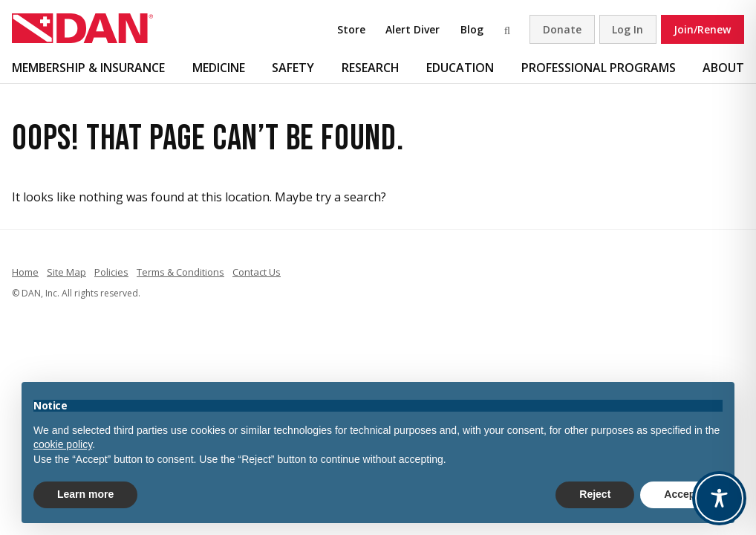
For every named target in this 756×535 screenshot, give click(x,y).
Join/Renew (702, 29)
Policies (111, 272)
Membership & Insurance (88, 68)
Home (25, 272)
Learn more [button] (85, 494)
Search (509, 29)
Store (351, 29)
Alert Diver (413, 29)
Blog (472, 29)
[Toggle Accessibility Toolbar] (719, 498)
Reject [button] (595, 494)
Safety (293, 68)
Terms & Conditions (180, 272)
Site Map (66, 272)
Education (460, 68)
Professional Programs (599, 68)
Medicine (219, 68)
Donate (562, 29)
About (723, 68)
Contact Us (257, 272)
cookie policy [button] (63, 444)
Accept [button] (681, 494)
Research (371, 68)
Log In (628, 29)
